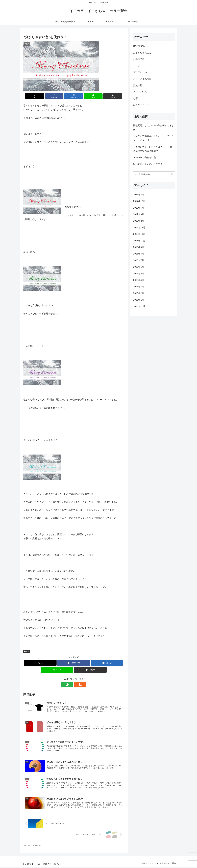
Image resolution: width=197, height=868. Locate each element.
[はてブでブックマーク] (74, 96)
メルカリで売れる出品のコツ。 (149, 157)
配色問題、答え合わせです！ (148, 164)
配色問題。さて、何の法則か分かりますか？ (154, 127)
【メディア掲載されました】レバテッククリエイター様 (154, 138)
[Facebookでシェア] (57, 96)
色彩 (27, 651)
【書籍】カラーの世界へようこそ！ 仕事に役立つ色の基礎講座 (153, 149)
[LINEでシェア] (90, 96)
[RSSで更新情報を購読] (77, 684)
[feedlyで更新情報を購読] (71, 684)
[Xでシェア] (40, 96)
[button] (107, 96)
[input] (154, 174)
